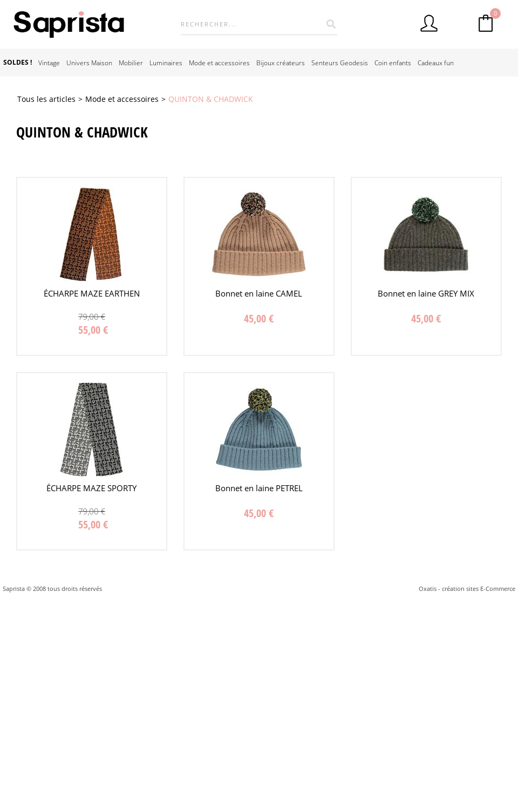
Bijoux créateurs (281, 63)
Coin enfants (393, 63)
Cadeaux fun (436, 63)
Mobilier (131, 63)
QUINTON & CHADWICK (211, 99)
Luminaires (166, 63)
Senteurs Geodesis (340, 63)
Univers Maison (89, 63)
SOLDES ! (18, 62)
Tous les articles (46, 99)
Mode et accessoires (219, 63)
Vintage (49, 63)
